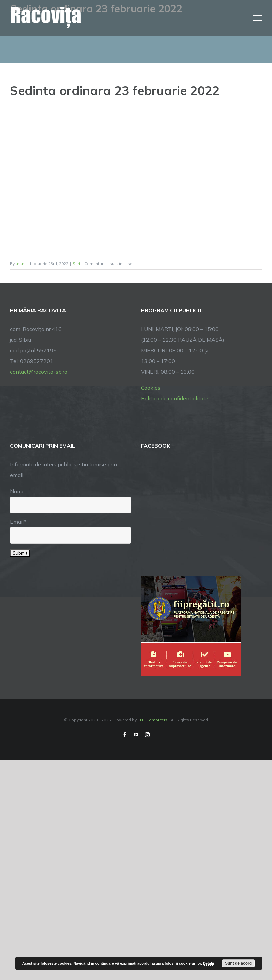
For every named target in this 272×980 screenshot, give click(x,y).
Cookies (151, 388)
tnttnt (21, 264)
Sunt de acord (238, 963)
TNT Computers (153, 720)
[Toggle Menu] (258, 18)
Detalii (208, 963)
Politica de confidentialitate (175, 398)
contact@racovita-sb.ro (39, 372)
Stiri (76, 264)
